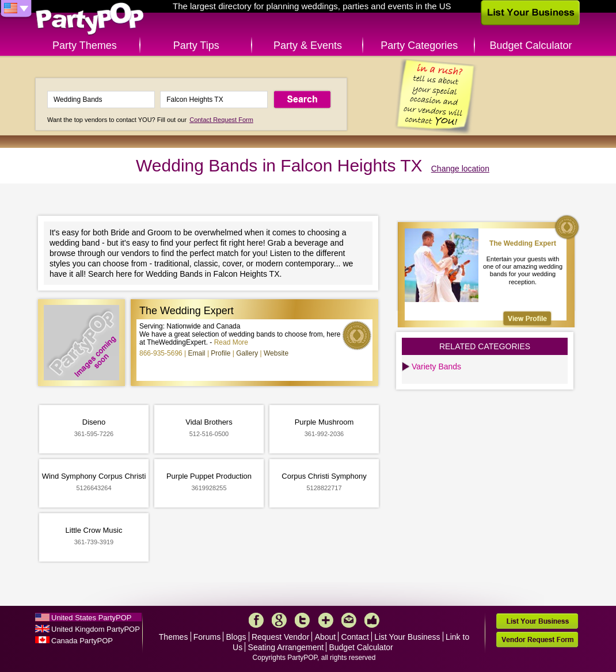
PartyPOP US (90, 19)
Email (197, 353)
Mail (349, 620)
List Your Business (407, 637)
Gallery (247, 353)
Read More (231, 342)
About (326, 637)
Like (372, 620)
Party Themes (85, 45)
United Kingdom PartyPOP (96, 629)
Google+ (279, 620)
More (326, 620)
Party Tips (196, 45)
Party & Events (308, 45)
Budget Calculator (531, 45)
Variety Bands (436, 366)
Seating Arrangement (286, 647)
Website (276, 353)
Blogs (236, 637)
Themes (174, 637)
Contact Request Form (221, 120)
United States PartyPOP (91, 618)
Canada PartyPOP (82, 641)
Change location (460, 169)
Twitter (302, 620)
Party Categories (419, 45)
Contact (355, 637)
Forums (207, 637)
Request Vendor (280, 637)
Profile (220, 353)
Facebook (256, 620)
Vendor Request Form (537, 639)
